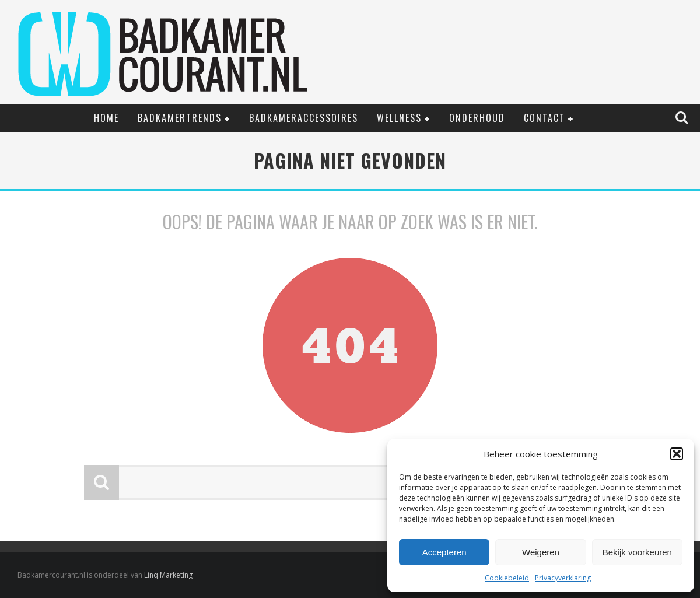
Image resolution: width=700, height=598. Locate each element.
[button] (677, 454)
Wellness (399, 118)
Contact (545, 118)
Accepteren (444, 552)
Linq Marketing (168, 575)
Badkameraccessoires (304, 118)
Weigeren (541, 552)
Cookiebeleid (507, 578)
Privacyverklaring (563, 578)
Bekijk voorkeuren (637, 552)
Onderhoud (477, 118)
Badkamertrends (180, 118)
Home (106, 118)
